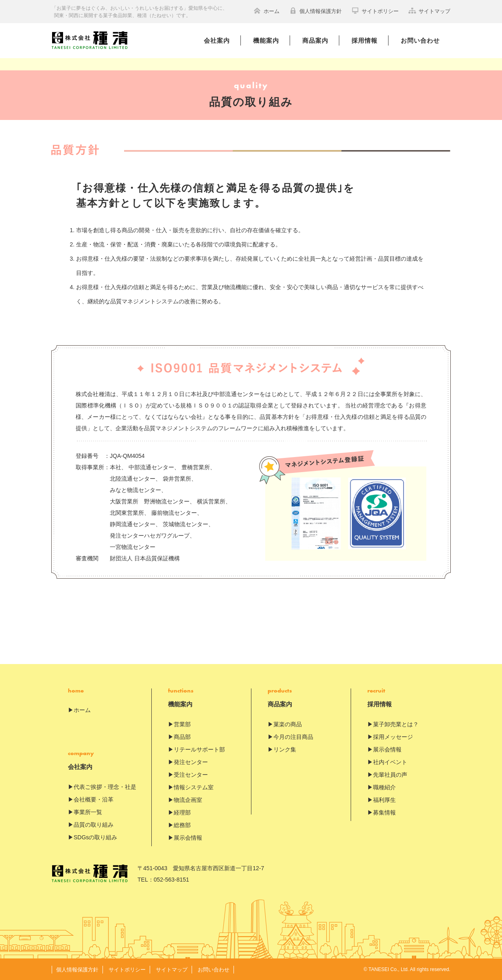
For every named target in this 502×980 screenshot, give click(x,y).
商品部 (182, 737)
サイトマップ (429, 11)
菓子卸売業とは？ (396, 724)
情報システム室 (194, 787)
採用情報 (364, 40)
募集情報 (384, 812)
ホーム (266, 11)
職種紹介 (384, 787)
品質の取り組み (94, 825)
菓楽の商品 (288, 724)
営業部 (182, 724)
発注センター (191, 762)
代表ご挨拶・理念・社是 (105, 787)
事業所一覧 (88, 812)
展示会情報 (188, 838)
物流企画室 (188, 800)
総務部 (182, 825)
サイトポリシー (375, 11)
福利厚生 (384, 800)
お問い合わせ (420, 40)
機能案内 (266, 40)
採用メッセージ (393, 737)
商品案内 (315, 40)
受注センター (191, 775)
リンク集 (285, 749)
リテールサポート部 (199, 749)
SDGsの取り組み (95, 837)
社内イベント (390, 762)
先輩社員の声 (390, 775)
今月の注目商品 (293, 737)
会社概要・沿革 (94, 799)
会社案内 (217, 40)
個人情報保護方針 (315, 11)
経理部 (182, 812)
